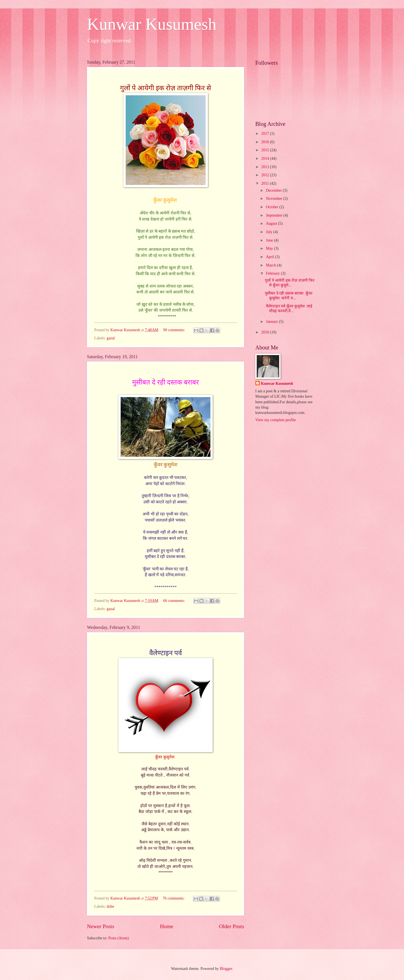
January (272, 322)
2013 (266, 167)
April (271, 257)
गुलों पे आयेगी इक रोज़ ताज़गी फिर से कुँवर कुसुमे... (290, 283)
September (275, 215)
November (275, 199)
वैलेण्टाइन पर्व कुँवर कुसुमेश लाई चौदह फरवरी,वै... (289, 309)
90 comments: (175, 330)
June (270, 240)
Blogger (226, 969)
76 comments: (174, 898)
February (273, 273)
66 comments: (175, 601)
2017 (266, 134)
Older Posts (231, 926)
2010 (266, 332)
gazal (111, 338)
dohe (110, 906)
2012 (266, 175)
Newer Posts (101, 926)
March (271, 265)
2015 (266, 150)
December (274, 190)
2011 (266, 183)
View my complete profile (276, 420)
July (270, 232)
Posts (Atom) (119, 938)
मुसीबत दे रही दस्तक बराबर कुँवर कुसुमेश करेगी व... (289, 296)
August (272, 223)
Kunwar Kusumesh (152, 24)
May (270, 248)
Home (167, 926)
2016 (266, 142)
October (273, 207)
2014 (266, 158)
